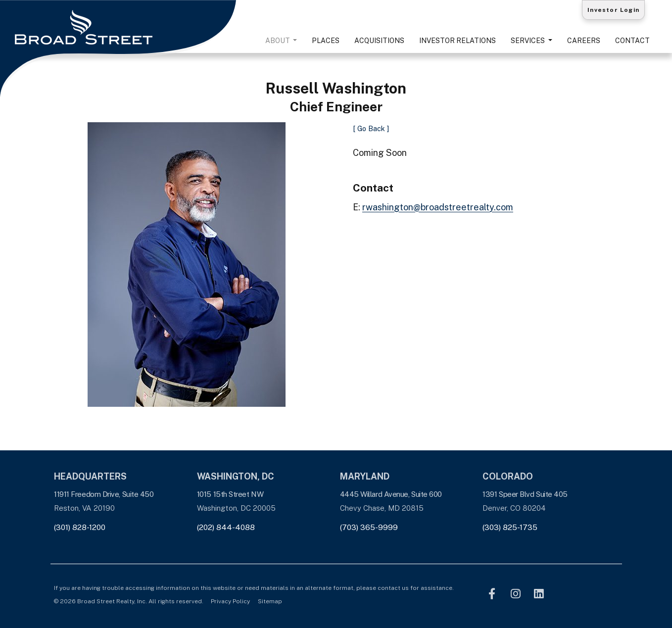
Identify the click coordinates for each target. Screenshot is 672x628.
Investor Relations (457, 41)
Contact (632, 41)
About (278, 41)
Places (326, 41)
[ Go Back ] (371, 128)
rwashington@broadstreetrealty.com (438, 207)
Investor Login (613, 10)
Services (528, 41)
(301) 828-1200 (80, 527)
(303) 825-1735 (510, 527)
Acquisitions (379, 41)
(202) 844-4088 (226, 527)
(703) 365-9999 (369, 527)
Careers (584, 41)
